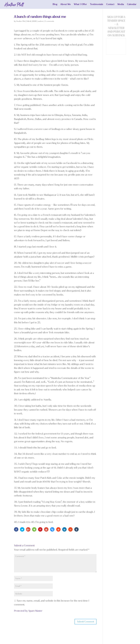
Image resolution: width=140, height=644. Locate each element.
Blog (55, 5)
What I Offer (80, 5)
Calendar (132, 5)
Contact (110, 5)
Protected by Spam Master (28, 611)
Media (121, 5)
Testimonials (97, 5)
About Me (66, 5)
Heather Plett (21, 21)
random (40, 21)
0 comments (49, 21)
